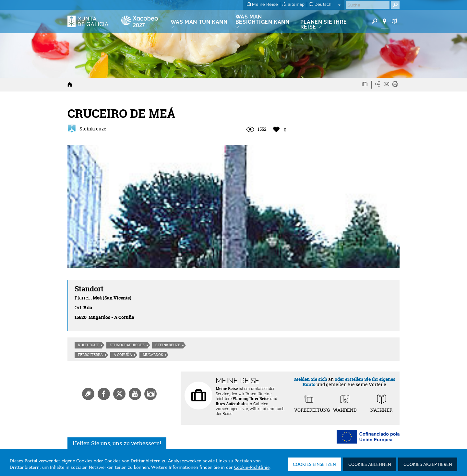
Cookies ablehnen (370, 465)
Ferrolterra (90, 355)
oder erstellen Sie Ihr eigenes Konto (349, 382)
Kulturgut (88, 345)
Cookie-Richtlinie (252, 468)
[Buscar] (368, 5)
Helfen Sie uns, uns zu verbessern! (117, 443)
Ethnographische (127, 345)
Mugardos (153, 355)
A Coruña (123, 355)
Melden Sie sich (311, 379)
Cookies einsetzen (314, 465)
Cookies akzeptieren (428, 465)
